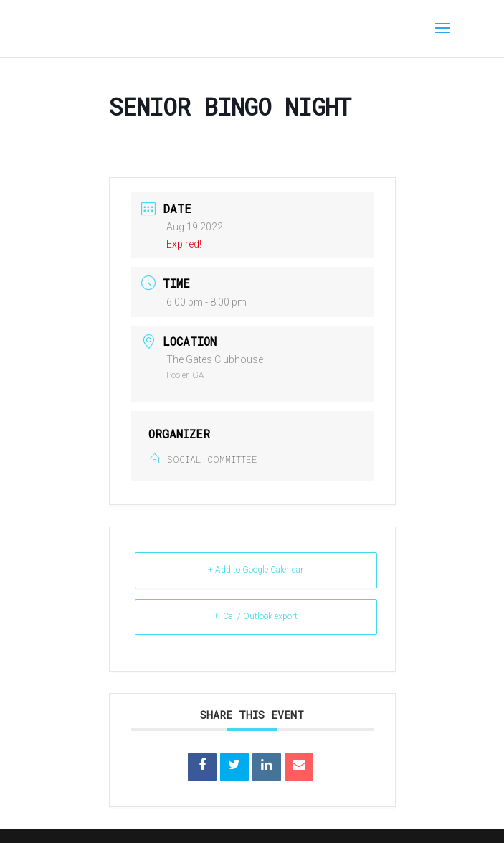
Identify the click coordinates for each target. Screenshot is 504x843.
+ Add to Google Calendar (256, 570)
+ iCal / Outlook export (256, 616)
